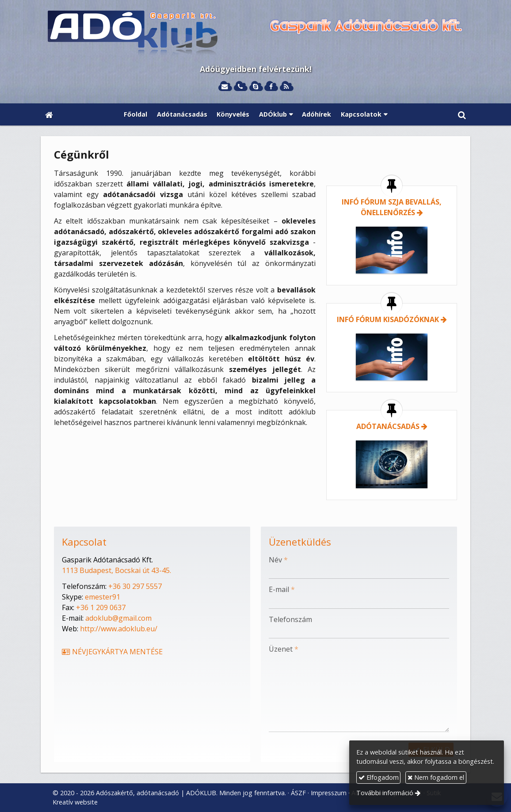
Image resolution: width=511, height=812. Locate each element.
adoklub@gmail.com (118, 618)
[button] (462, 114)
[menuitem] (135, 114)
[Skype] (256, 87)
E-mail (282, 589)
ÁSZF (298, 793)
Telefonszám (290, 619)
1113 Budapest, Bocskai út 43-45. (116, 570)
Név (278, 560)
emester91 (103, 597)
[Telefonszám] (240, 87)
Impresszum (329, 793)
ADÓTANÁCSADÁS (388, 426)
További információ (385, 793)
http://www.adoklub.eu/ (119, 629)
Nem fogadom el (436, 777)
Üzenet (284, 649)
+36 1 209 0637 (101, 607)
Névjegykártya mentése (112, 652)
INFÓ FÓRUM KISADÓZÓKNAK (388, 319)
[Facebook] (271, 87)
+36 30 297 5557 (135, 586)
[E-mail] (225, 87)
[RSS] (286, 87)
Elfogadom (379, 777)
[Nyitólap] (255, 34)
